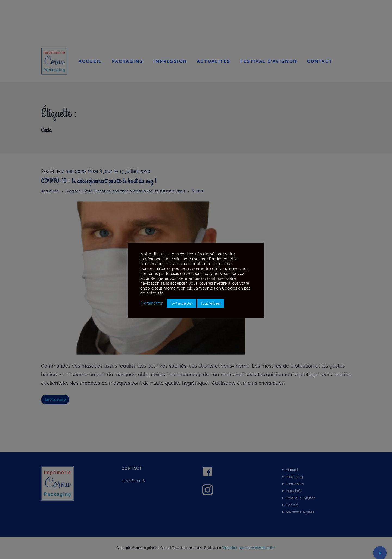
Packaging (128, 61)
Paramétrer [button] (152, 303)
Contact (320, 61)
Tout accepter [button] (181, 303)
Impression (170, 61)
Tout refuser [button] (211, 303)
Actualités (214, 61)
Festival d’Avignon (269, 61)
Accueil (90, 61)
